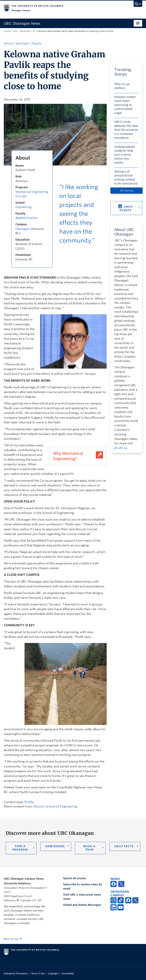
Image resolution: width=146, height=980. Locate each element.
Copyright (53, 974)
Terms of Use (38, 974)
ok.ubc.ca (121, 448)
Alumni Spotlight (17, 43)
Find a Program (20, 848)
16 (34, 31)
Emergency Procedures (16, 974)
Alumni (39, 806)
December (25, 31)
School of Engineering (61, 806)
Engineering (23, 207)
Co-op (21, 196)
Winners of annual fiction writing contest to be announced (126, 178)
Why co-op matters (122, 86)
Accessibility (68, 974)
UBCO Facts (124, 846)
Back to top (13, 939)
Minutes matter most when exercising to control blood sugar (125, 105)
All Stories (127, 191)
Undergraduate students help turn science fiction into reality (125, 155)
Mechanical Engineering (32, 192)
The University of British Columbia (63, 8)
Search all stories (75, 878)
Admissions (55, 846)
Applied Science (26, 218)
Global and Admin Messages (82, 905)
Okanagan (22, 229)
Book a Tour (89, 848)
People (36, 43)
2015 (15, 31)
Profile (29, 802)
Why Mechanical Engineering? (68, 456)
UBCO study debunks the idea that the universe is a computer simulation (126, 130)
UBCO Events (126, 208)
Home (7, 31)
